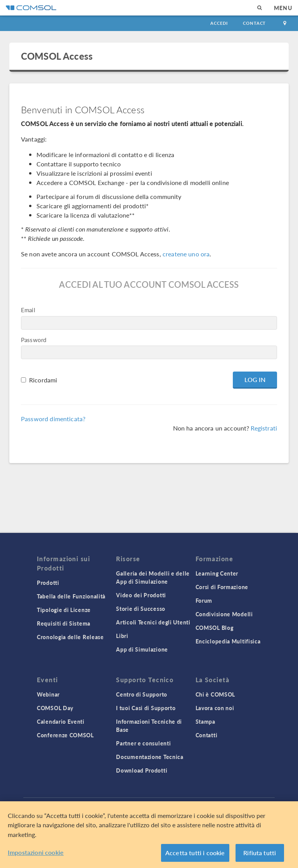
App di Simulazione (142, 649)
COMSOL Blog (215, 628)
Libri (122, 636)
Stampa (205, 721)
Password (34, 340)
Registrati (264, 428)
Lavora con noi (215, 708)
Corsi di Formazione (222, 587)
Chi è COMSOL (215, 694)
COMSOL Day (55, 708)
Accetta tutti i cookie (195, 853)
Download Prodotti (142, 770)
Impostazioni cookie (36, 852)
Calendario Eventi (61, 721)
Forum (204, 600)
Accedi (219, 23)
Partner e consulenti (143, 743)
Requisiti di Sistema (64, 623)
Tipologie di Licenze (64, 610)
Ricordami (43, 380)
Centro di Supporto (142, 694)
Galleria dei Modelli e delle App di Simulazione (153, 577)
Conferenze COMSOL (65, 735)
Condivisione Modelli (224, 614)
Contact (254, 23)
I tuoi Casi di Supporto (146, 708)
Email (28, 310)
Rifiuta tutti (260, 853)
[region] (149, 835)
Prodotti (48, 583)
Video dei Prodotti (141, 595)
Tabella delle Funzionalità (71, 596)
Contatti (207, 735)
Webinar (48, 694)
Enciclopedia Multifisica (228, 641)
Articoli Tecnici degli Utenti (153, 622)
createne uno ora (186, 254)
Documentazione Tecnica (150, 757)
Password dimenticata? (53, 419)
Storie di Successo (141, 609)
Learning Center (217, 573)
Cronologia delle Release (70, 637)
